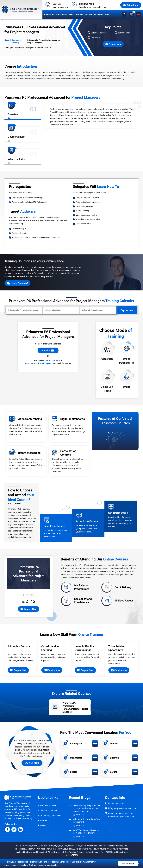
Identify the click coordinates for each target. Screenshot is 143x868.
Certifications (61, 14)
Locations (79, 14)
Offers (107, 14)
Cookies (43, 820)
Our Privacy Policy (47, 806)
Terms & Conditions (48, 811)
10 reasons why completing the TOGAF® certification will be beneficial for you (86, 808)
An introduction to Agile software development (87, 821)
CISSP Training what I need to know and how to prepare (86, 831)
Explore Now (127, 310)
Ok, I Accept (128, 863)
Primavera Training (16, 41)
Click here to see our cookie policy (44, 865)
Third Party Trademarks (49, 815)
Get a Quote (131, 5)
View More (32, 763)
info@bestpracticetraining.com (93, 7)
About (88, 14)
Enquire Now (113, 44)
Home (7, 40)
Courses (49, 14)
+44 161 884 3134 (61, 7)
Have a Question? (17, 283)
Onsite (71, 14)
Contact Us (98, 14)
